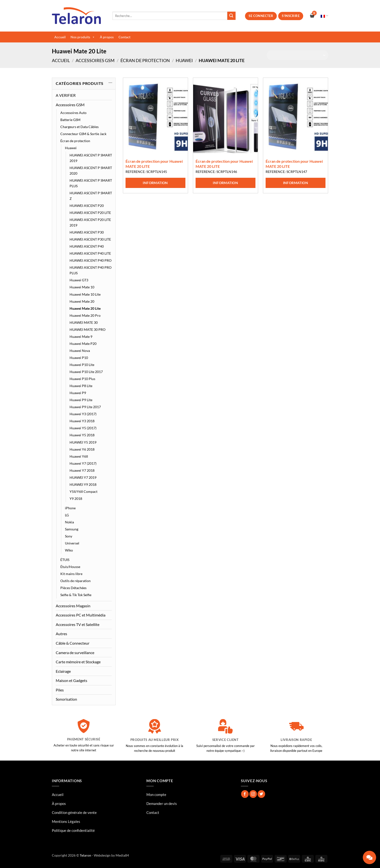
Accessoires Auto (73, 113)
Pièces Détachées (73, 588)
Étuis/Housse (70, 567)
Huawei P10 (79, 358)
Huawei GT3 (79, 280)
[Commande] (297, 55)
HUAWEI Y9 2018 (83, 484)
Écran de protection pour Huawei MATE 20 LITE (154, 164)
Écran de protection (145, 60)
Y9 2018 (76, 499)
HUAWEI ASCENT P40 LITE (90, 253)
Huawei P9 (78, 393)
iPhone (70, 508)
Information (155, 183)
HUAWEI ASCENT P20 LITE (90, 213)
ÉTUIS (65, 560)
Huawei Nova (80, 351)
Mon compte (156, 795)
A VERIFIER (66, 95)
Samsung (72, 529)
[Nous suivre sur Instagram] (253, 794)
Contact (124, 37)
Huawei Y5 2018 (82, 435)
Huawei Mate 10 (82, 287)
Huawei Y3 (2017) (83, 414)
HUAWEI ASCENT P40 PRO (91, 260)
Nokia (69, 522)
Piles (60, 690)
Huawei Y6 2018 (82, 449)
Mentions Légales (66, 821)
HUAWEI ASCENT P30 (87, 232)
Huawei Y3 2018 (82, 421)
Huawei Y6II (79, 456)
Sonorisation (66, 699)
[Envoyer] (231, 16)
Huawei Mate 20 (82, 301)
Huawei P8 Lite (81, 386)
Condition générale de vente (74, 812)
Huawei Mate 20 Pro (85, 315)
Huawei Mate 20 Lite (85, 308)
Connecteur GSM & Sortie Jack (83, 134)
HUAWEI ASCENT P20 (87, 206)
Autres (61, 634)
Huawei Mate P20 (83, 344)
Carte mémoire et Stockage (78, 662)
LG (67, 515)
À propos (107, 37)
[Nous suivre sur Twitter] (261, 794)
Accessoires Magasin (73, 606)
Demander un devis (162, 803)
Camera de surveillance (75, 653)
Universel (72, 543)
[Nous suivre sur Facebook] (245, 794)
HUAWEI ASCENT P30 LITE (90, 239)
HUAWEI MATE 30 (84, 322)
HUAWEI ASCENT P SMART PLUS (91, 183)
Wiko (69, 550)
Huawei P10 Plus (82, 379)
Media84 (122, 855)
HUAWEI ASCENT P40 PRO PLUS (91, 270)
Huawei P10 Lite (82, 365)
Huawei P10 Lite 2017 (86, 372)
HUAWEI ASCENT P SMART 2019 (91, 158)
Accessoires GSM (95, 60)
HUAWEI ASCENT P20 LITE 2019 (90, 222)
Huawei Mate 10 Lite (85, 294)
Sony (69, 536)
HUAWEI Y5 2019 (83, 442)
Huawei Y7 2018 (82, 470)
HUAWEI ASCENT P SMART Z (91, 196)
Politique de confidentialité (73, 830)
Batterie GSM (70, 120)
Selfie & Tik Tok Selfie (76, 595)
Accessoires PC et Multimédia (81, 615)
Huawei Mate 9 (81, 337)
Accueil (60, 37)
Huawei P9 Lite (81, 400)
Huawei (184, 60)
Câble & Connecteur (73, 643)
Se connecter (261, 16)
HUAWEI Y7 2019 (83, 477)
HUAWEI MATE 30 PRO (87, 329)
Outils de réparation (75, 581)
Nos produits (83, 37)
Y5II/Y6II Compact (83, 491)
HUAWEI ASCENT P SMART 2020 (91, 170)
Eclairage (63, 671)
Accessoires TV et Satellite (78, 624)
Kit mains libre (71, 574)
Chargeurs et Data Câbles (79, 127)
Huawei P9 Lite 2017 (85, 407)
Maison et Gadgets (71, 680)
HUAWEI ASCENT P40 (87, 246)
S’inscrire (291, 16)
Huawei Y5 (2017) (83, 428)
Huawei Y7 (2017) (83, 463)
